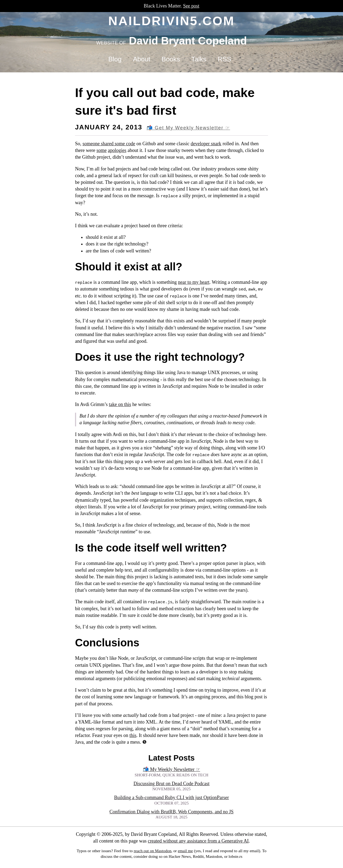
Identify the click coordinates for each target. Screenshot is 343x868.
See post (191, 6)
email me (185, 851)
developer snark (206, 144)
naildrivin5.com (171, 21)
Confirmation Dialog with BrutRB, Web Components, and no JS (171, 812)
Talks (199, 59)
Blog (115, 59)
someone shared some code (109, 144)
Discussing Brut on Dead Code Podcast (171, 784)
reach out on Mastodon (152, 851)
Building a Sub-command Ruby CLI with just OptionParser (171, 798)
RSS (224, 59)
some (102, 150)
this (133, 735)
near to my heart (194, 282)
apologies (117, 150)
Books (171, 59)
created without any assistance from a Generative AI (198, 841)
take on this (120, 404)
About (142, 59)
